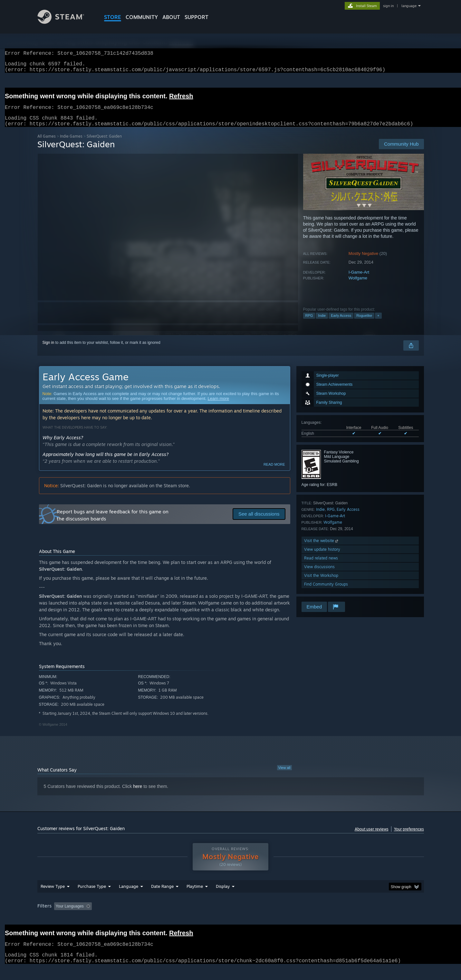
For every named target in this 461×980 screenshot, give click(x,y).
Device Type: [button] (368, 918)
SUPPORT (197, 17)
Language (129, 898)
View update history (322, 557)
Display (223, 898)
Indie (322, 323)
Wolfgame (358, 286)
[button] (59, 918)
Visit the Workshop (321, 583)
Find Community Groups (326, 592)
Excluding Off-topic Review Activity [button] (135, 918)
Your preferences (409, 837)
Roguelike (364, 323)
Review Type (53, 898)
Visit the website (322, 548)
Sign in (48, 350)
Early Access (341, 323)
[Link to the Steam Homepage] (66, 22)
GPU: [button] (339, 918)
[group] (231, 919)
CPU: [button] (318, 918)
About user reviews (372, 837)
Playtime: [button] (184, 918)
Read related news (321, 566)
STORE (113, 17)
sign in (388, 6)
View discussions (319, 574)
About (171, 17)
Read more (274, 472)
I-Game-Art (359, 280)
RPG (309, 323)
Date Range (162, 898)
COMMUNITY (142, 17)
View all (284, 775)
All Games (47, 144)
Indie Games (71, 144)
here (138, 794)
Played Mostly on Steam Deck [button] (231, 918)
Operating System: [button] (285, 918)
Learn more (218, 406)
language (409, 6)
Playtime (195, 898)
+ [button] (378, 323)
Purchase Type (92, 898)
